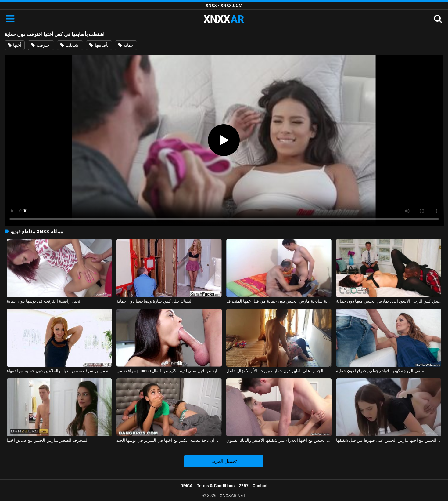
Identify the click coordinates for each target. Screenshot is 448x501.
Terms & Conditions (216, 486)
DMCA (187, 486)
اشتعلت (70, 45)
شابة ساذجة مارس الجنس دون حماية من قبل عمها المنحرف (279, 301)
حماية (126, 45)
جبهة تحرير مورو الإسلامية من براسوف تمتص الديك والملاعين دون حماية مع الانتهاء (59, 371)
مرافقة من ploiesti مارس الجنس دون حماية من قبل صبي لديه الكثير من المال (169, 371)
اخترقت (41, 45)
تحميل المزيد (224, 461)
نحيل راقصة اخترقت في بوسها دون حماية (43, 301)
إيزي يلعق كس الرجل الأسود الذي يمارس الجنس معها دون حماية (389, 301)
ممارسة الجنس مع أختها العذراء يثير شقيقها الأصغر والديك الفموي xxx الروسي (279, 440)
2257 (244, 486)
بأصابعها (99, 45)
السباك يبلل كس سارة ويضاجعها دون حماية (154, 301)
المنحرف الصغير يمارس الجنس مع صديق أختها (48, 440)
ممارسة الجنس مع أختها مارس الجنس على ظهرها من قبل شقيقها (389, 440)
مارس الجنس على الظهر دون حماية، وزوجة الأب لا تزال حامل (279, 371)
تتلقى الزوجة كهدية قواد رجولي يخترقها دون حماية (380, 371)
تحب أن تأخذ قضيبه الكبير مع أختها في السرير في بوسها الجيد (169, 440)
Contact (260, 486)
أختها (15, 45)
